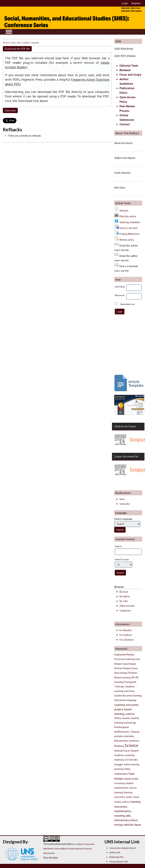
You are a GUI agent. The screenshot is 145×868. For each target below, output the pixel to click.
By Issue (124, 592)
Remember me (128, 304)
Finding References (130, 234)
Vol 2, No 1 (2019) (20, 43)
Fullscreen (10, 110)
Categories (125, 611)
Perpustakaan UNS (119, 862)
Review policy (127, 240)
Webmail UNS (116, 857)
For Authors (126, 635)
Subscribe (125, 504)
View (122, 499)
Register (136, 3)
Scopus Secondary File (126, 456)
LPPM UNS (115, 852)
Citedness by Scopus (125, 426)
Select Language (123, 519)
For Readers (126, 630)
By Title (124, 601)
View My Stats (51, 858)
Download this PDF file (17, 49)
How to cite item (129, 228)
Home (6, 43)
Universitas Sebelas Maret (123, 848)
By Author (125, 596)
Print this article (128, 216)
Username (120, 287)
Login (125, 3)
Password (120, 295)
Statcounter (49, 853)
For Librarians (127, 640)
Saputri (35, 43)
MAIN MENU (9, 32)
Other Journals (127, 606)
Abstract (124, 211)
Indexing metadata (130, 222)
